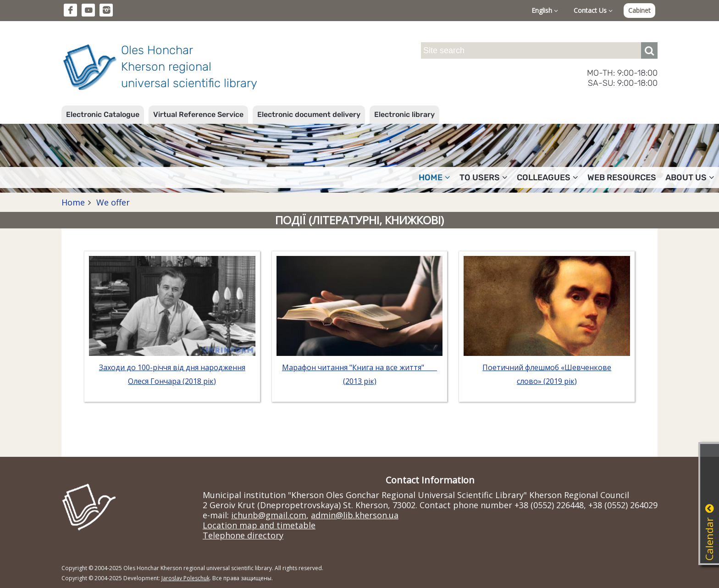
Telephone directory (243, 535)
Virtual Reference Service (198, 114)
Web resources (622, 178)
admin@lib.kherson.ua (355, 515)
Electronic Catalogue (103, 114)
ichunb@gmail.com (269, 515)
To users (484, 178)
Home (434, 178)
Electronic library (404, 114)
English (545, 10)
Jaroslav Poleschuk (185, 578)
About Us (690, 178)
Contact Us (593, 10)
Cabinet (639, 10)
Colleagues (548, 178)
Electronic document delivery (309, 114)
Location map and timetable (259, 525)
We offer (112, 202)
